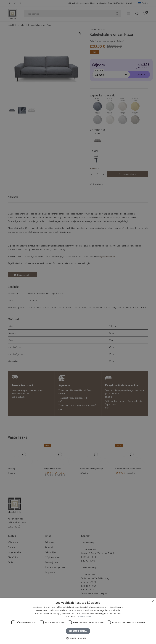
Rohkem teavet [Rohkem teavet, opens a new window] (85, 617)
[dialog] (78, 322)
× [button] (152, 601)
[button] (78, 638)
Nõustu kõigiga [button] (78, 631)
